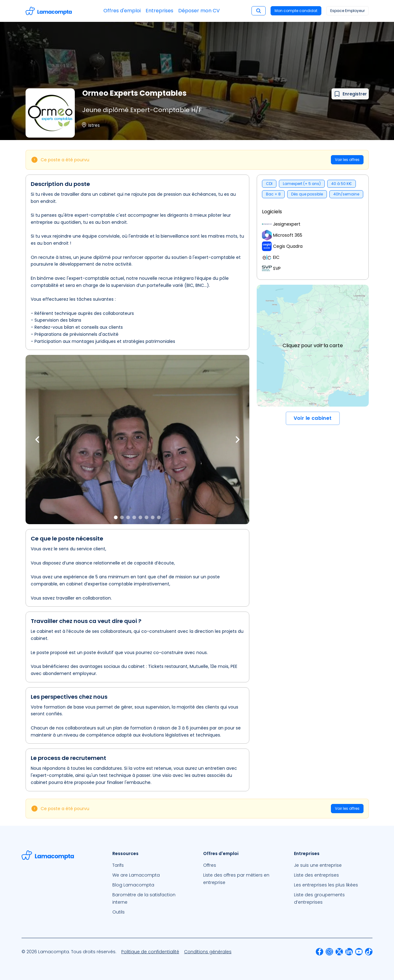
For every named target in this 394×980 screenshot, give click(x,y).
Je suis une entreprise (318, 865)
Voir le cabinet (313, 418)
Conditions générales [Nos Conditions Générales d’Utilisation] (208, 952)
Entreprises (159, 11)
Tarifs (118, 865)
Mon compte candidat (296, 11)
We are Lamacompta (136, 875)
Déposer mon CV (199, 11)
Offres (210, 865)
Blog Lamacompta (133, 885)
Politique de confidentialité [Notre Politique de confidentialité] (150, 952)
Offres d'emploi (122, 11)
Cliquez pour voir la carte (313, 345)
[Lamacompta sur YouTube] (359, 952)
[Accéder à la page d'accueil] (49, 11)
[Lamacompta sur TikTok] (369, 952)
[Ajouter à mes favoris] (350, 94)
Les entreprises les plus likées (326, 885)
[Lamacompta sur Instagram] (329, 952)
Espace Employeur (348, 11)
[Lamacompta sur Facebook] (320, 952)
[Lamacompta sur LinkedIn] (349, 952)
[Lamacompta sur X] (339, 952)
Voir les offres (347, 160)
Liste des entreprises (316, 875)
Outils (119, 912)
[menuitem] (152, 865)
